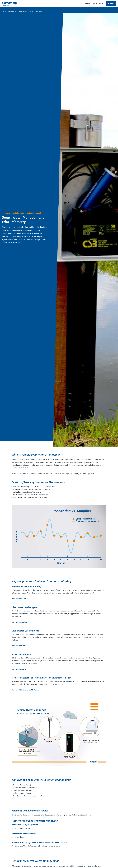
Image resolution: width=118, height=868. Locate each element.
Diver (20, 828)
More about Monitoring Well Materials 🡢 (26, 690)
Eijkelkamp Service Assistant (49, 846)
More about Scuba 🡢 (19, 646)
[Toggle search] (86, 4)
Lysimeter (22, 837)
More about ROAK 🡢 (19, 669)
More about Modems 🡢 (20, 599)
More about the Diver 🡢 (20, 622)
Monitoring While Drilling (24, 846)
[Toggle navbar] (111, 4)
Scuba (28, 828)
